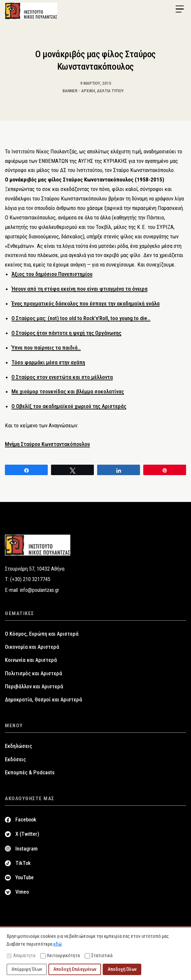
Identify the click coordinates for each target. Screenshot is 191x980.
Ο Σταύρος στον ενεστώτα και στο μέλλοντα (62, 377)
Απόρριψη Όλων (27, 969)
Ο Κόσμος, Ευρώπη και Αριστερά (42, 634)
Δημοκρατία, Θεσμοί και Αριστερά (43, 700)
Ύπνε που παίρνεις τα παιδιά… (46, 348)
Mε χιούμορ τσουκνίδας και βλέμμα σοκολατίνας (68, 391)
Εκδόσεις (15, 759)
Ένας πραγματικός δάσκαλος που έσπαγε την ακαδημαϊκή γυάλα (86, 303)
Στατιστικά (99, 956)
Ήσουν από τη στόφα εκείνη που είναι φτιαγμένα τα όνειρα (79, 289)
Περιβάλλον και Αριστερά (34, 687)
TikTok (23, 863)
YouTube (25, 877)
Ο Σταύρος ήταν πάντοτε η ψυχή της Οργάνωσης (66, 333)
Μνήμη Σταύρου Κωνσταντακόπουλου (47, 444)
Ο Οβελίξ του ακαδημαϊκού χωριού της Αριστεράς (69, 406)
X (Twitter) (27, 834)
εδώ (58, 944)
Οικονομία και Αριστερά (32, 647)
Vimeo (22, 892)
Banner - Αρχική (79, 91)
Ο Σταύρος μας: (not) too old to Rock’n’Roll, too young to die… (81, 318)
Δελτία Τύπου (110, 91)
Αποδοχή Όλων (122, 969)
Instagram (26, 849)
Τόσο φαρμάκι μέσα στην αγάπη (48, 362)
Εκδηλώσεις (18, 746)
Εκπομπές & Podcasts (30, 773)
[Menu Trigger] (180, 9)
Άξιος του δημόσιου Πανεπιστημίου (52, 274)
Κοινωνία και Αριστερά (31, 660)
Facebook (26, 820)
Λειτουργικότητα (60, 956)
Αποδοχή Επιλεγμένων (75, 969)
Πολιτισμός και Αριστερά (34, 673)
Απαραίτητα (21, 956)
